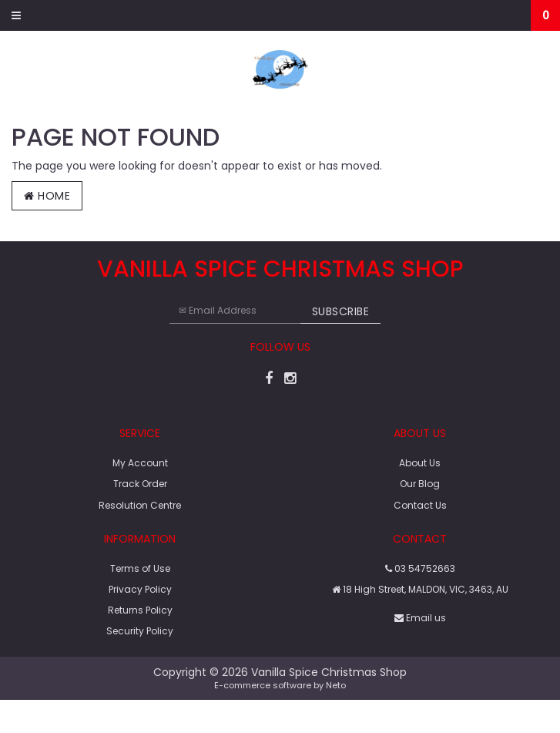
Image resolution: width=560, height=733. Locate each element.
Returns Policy (140, 610)
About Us (420, 463)
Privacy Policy (140, 589)
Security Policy (140, 631)
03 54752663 (420, 568)
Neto (336, 685)
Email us (420, 618)
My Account (140, 463)
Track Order (140, 484)
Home (47, 196)
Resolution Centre (140, 505)
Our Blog (420, 484)
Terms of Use (140, 568)
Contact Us (420, 505)
